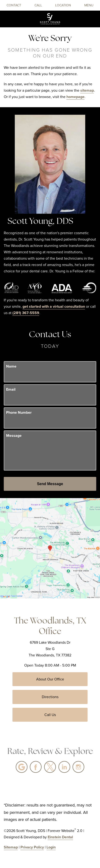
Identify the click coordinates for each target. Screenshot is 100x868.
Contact (14, 5)
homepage (75, 97)
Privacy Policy (32, 847)
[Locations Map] (50, 548)
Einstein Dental (60, 837)
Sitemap (11, 847)
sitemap (87, 90)
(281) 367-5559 (26, 313)
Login (51, 847)
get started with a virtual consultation (54, 306)
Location (63, 5)
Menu (89, 5)
